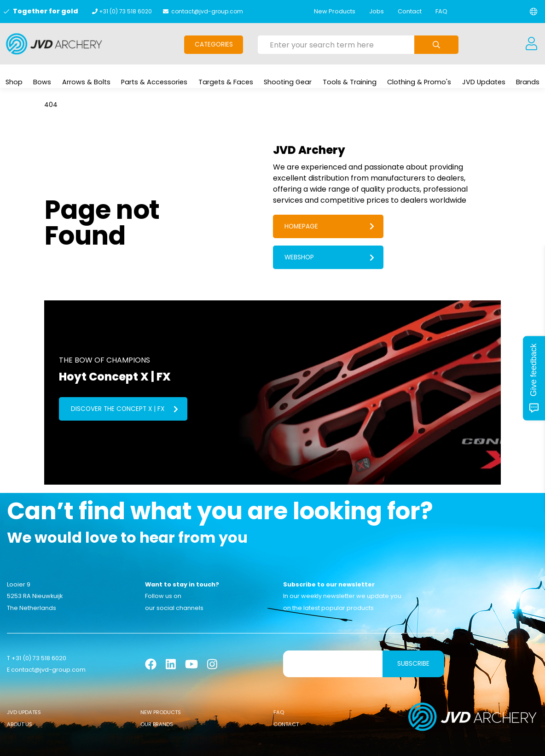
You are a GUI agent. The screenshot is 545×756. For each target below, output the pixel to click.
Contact (410, 11)
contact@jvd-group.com (207, 11)
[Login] (531, 44)
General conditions (197, 742)
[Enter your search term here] (336, 45)
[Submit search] (436, 45)
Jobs (377, 11)
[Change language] (533, 12)
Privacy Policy (351, 742)
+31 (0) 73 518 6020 (125, 11)
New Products (335, 11)
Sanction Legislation (293, 742)
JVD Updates (24, 684)
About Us (20, 696)
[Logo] (54, 44)
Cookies (244, 742)
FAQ (441, 11)
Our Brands (157, 696)
